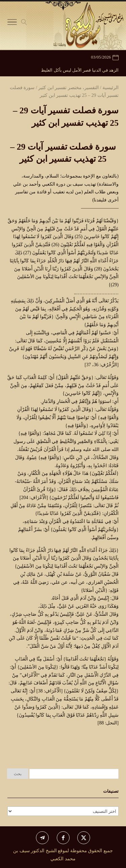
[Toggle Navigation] (12, 24)
